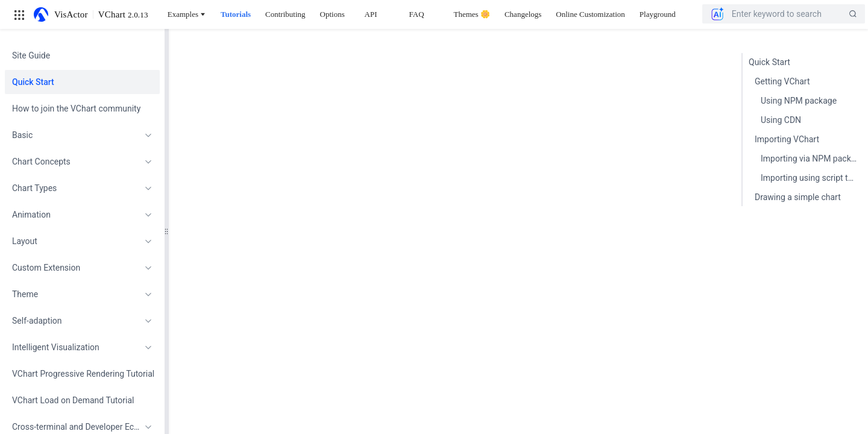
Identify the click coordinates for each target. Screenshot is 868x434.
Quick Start (33, 82)
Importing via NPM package (811, 159)
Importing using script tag (809, 178)
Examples (187, 14)
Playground (658, 14)
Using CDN (781, 120)
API (371, 14)
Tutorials (236, 14)
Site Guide (31, 55)
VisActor (71, 14)
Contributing (285, 14)
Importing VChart (787, 139)
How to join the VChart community (76, 108)
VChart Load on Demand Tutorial (73, 400)
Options (332, 14)
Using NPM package (799, 101)
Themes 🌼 (472, 14)
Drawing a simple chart (798, 197)
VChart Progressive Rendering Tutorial (82, 374)
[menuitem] (82, 55)
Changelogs (523, 14)
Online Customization (590, 14)
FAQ (417, 14)
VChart (123, 14)
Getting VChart (782, 81)
